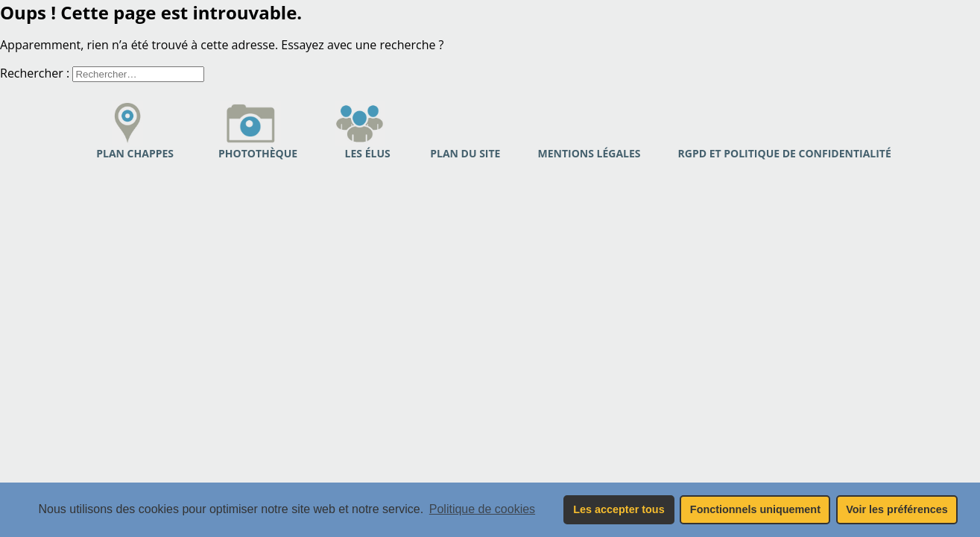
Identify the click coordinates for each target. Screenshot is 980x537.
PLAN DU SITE (465, 153)
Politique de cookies (482, 509)
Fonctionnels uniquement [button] (755, 509)
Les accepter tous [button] (619, 509)
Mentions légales (589, 153)
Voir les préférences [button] (897, 509)
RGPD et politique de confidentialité (785, 153)
